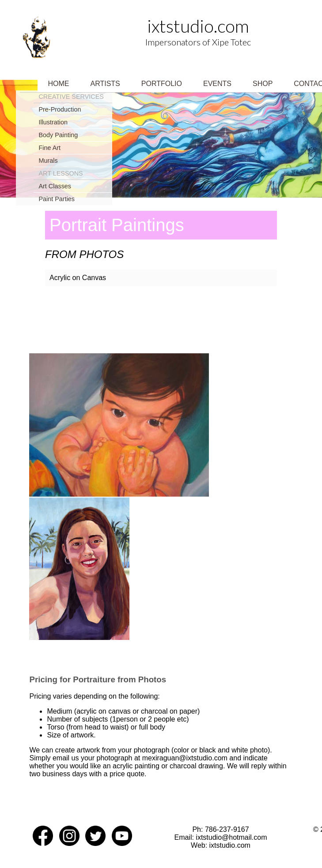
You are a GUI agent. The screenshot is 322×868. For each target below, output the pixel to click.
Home (59, 84)
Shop (263, 84)
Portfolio (162, 84)
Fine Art (49, 148)
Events (217, 84)
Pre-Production (60, 109)
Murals (48, 161)
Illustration (53, 122)
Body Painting (58, 135)
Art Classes (55, 186)
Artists (105, 84)
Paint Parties (57, 199)
